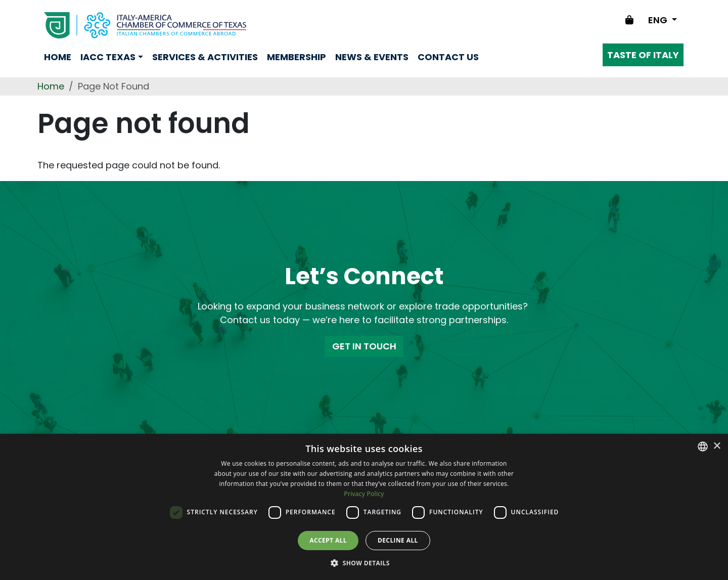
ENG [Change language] (659, 20)
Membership (297, 57)
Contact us (448, 57)
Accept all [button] (328, 540)
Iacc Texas (108, 57)
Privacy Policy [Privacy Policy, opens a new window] (364, 494)
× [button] (717, 446)
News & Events (372, 57)
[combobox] (703, 447)
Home (58, 57)
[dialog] (364, 507)
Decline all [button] (398, 540)
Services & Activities (205, 57)
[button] (364, 563)
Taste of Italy (643, 55)
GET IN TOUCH (364, 346)
